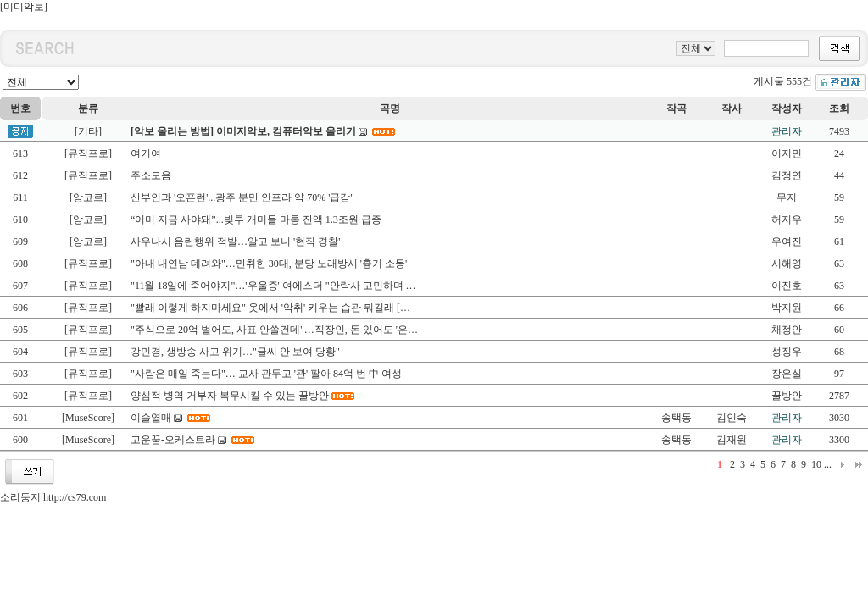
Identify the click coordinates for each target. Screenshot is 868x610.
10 (816, 464)
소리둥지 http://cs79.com (53, 497)
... (828, 464)
